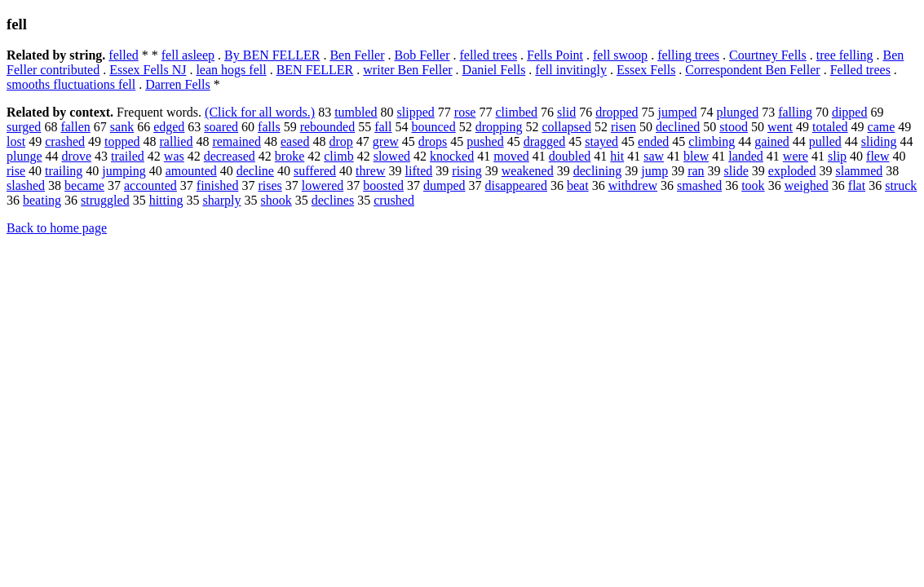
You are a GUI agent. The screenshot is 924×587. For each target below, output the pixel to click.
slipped (416, 112)
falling (795, 112)
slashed (26, 185)
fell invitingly (571, 70)
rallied (177, 141)
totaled (830, 127)
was (174, 156)
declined (678, 127)
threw (370, 171)
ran (696, 171)
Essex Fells (646, 70)
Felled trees (860, 70)
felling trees (688, 55)
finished (218, 185)
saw (654, 156)
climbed (516, 112)
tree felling (845, 55)
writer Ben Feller (407, 70)
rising (466, 171)
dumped (444, 185)
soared (221, 127)
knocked (452, 156)
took (753, 185)
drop (340, 141)
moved (511, 156)
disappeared (516, 185)
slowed (392, 156)
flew (878, 156)
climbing (712, 141)
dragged (545, 141)
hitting (166, 200)
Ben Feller (357, 55)
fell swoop (620, 55)
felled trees (488, 55)
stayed (601, 141)
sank (122, 127)
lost (16, 141)
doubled (570, 156)
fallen (75, 127)
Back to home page (57, 228)
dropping (499, 127)
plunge (24, 156)
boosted (383, 185)
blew (696, 156)
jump (654, 171)
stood (734, 127)
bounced (434, 127)
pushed (485, 141)
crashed (65, 141)
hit (617, 156)
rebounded (328, 127)
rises (270, 185)
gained (772, 141)
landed (746, 156)
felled (123, 55)
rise (16, 171)
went (780, 127)
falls (269, 127)
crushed (394, 200)
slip (837, 156)
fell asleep (188, 55)
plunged (738, 112)
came (882, 127)
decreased (230, 156)
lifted (419, 171)
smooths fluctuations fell (71, 84)
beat (578, 185)
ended (653, 141)
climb (338, 156)
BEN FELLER (315, 70)
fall (383, 127)
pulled (825, 141)
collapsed (566, 127)
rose (465, 112)
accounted (150, 185)
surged (24, 127)
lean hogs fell (231, 70)
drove (77, 156)
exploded (792, 171)
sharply (221, 200)
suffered (315, 171)
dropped (617, 112)
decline (255, 171)
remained (237, 141)
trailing (64, 171)
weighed (807, 185)
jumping (124, 171)
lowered (323, 185)
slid (566, 112)
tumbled (356, 112)
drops (433, 141)
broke (290, 156)
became (84, 185)
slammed (859, 171)
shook (276, 200)
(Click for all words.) (260, 112)
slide (736, 171)
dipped (850, 112)
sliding (879, 141)
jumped (678, 112)
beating (42, 200)
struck (901, 185)
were (796, 156)
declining (598, 171)
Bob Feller (422, 55)
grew (386, 141)
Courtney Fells (768, 55)
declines (333, 200)
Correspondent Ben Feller (752, 70)
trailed (128, 156)
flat (857, 185)
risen (623, 127)
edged (169, 127)
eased (295, 141)
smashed (699, 185)
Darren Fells (178, 84)
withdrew (633, 185)
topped (122, 141)
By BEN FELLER (272, 55)
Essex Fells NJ (148, 70)
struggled (105, 200)
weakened (528, 171)
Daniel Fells (494, 70)
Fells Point (555, 55)
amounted (191, 171)
